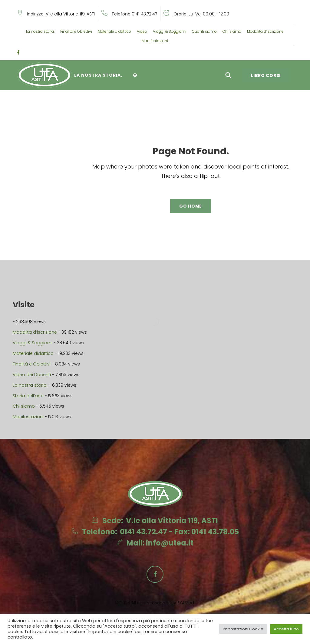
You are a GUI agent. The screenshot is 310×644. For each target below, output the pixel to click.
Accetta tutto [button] (286, 629)
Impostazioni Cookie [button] (243, 629)
